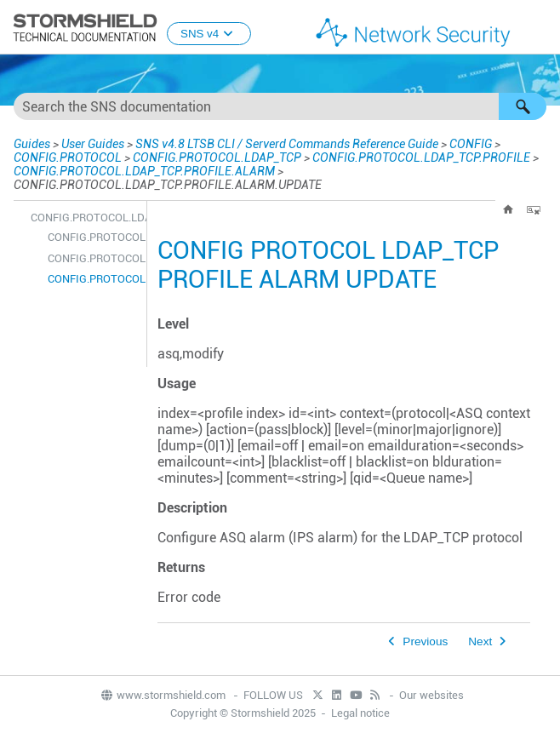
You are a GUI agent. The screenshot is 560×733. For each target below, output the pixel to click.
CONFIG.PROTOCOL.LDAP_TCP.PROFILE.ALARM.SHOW (93, 258)
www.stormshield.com (163, 695)
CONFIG (471, 144)
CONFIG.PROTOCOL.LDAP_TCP (217, 157)
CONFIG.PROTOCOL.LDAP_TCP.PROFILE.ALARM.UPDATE (93, 279)
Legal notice (360, 713)
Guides (32, 144)
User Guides (93, 144)
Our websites (431, 695)
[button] (523, 106)
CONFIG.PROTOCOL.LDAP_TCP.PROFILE (421, 157)
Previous (425, 641)
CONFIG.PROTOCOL (68, 157)
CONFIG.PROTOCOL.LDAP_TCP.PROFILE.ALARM (144, 171)
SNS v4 (209, 34)
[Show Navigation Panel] (540, 28)
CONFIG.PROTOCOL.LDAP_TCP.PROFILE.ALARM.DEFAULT (93, 237)
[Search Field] (280, 106)
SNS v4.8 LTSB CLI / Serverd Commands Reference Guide (287, 144)
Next (480, 641)
